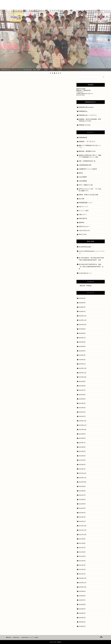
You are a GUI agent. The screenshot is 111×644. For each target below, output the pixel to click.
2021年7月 (82, 548)
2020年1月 (82, 626)
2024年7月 (82, 390)
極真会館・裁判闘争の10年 (87, 151)
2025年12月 (83, 316)
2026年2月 (82, 307)
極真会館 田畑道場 (86, 286)
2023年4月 (82, 456)
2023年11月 (83, 425)
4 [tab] (56, 73)
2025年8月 (82, 333)
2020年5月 (82, 609)
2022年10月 (83, 482)
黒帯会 (81, 173)
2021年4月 (82, 561)
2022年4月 (82, 508)
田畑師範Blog (83, 111)
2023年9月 (82, 434)
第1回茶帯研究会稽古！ (86, 247)
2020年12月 (83, 578)
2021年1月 (82, 574)
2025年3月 (82, 355)
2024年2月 (82, 412)
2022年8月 (82, 491)
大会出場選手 (83, 177)
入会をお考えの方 (84, 230)
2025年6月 (82, 342)
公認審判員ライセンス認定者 (88, 169)
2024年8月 (82, 386)
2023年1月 (82, 469)
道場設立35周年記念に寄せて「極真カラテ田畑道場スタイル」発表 (90, 156)
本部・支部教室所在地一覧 (87, 161)
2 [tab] (53, 73)
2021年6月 (82, 552)
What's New (12, 79)
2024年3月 (82, 408)
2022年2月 (82, 517)
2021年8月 (82, 543)
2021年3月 (82, 565)
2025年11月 (83, 320)
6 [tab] (60, 73)
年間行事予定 (83, 218)
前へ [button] (2, 40)
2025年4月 (82, 351)
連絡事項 (82, 222)
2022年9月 (82, 486)
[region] (55, 40)
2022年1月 (82, 521)
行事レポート (83, 215)
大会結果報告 (83, 181)
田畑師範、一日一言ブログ (87, 141)
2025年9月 (82, 329)
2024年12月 (83, 368)
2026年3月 (82, 303)
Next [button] (109, 40)
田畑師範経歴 (83, 137)
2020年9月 (82, 591)
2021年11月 (83, 530)
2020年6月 (82, 604)
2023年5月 (82, 451)
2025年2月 (82, 360)
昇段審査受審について (86, 203)
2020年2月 (82, 622)
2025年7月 (82, 338)
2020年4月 (82, 613)
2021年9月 (82, 539)
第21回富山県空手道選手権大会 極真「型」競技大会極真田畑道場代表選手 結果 (91, 267)
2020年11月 (83, 583)
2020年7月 (82, 600)
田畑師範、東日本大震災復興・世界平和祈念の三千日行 (90, 120)
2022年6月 (82, 500)
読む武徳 (82, 199)
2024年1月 (82, 416)
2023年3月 (82, 460)
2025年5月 (82, 346)
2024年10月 (83, 377)
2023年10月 (83, 429)
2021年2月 (82, 569)
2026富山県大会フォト (85, 273)
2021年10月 (83, 535)
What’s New (83, 234)
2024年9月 (82, 381)
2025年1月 (82, 364)
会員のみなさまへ (84, 226)
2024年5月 (82, 399)
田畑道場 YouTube (85, 125)
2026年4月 (82, 298)
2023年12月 (83, 421)
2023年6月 (82, 447)
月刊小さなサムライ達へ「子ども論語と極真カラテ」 (90, 190)
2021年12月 (83, 526)
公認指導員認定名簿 (85, 165)
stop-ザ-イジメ (83, 207)
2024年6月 (82, 395)
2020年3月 (82, 618)
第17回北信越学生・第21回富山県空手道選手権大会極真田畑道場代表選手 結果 (91, 259)
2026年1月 (82, 311)
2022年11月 (83, 478)
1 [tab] (51, 73)
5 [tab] (58, 73)
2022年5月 (82, 504)
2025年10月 (83, 325)
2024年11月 (83, 373)
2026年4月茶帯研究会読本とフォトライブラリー (92, 252)
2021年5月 (82, 556)
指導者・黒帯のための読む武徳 (88, 195)
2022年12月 (83, 473)
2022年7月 (82, 495)
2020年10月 (83, 587)
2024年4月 (82, 403)
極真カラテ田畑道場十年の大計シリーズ (90, 146)
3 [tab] (55, 73)
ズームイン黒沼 (84, 211)
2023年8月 (82, 438)
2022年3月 (82, 513)
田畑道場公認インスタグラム (88, 115)
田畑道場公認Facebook (86, 107)
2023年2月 (82, 465)
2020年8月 (82, 596)
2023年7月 (82, 443)
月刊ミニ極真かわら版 (86, 185)
